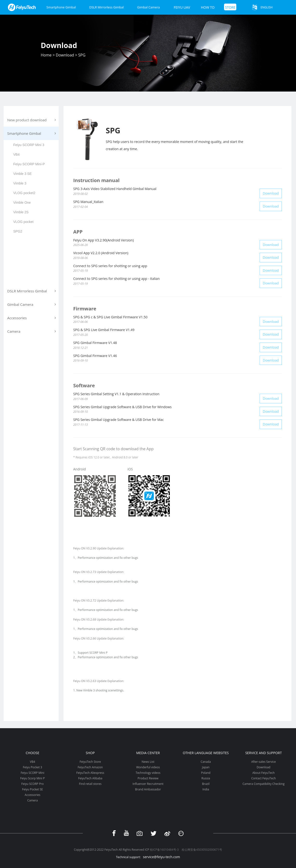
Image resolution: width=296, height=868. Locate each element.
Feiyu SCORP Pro (32, 784)
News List (148, 762)
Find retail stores (90, 784)
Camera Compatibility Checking (264, 784)
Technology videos (148, 773)
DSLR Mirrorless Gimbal (106, 7)
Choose (32, 753)
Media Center (148, 753)
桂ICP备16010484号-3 (164, 850)
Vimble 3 (20, 183)
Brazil (206, 784)
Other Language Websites (206, 753)
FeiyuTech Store (90, 762)
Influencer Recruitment (148, 784)
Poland (206, 773)
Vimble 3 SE (23, 174)
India (206, 789)
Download (65, 55)
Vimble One (22, 203)
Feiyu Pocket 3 (32, 767)
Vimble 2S (21, 212)
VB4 (16, 154)
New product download (32, 120)
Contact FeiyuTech (264, 778)
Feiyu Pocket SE (32, 789)
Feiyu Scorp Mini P (32, 778)
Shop (90, 753)
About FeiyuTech (264, 773)
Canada (206, 762)
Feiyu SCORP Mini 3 (29, 145)
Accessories (33, 795)
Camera (32, 800)
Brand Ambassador (148, 789)
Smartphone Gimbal (61, 7)
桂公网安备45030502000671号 (202, 850)
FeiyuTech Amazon (90, 767)
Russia (206, 778)
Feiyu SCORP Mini (32, 773)
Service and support (264, 753)
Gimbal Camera (148, 7)
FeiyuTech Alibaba (90, 778)
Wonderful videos (148, 767)
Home (46, 55)
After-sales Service (264, 762)
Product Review (148, 778)
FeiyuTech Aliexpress (90, 773)
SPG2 (18, 231)
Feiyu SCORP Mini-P (29, 164)
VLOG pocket (23, 222)
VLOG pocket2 (24, 193)
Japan (206, 767)
